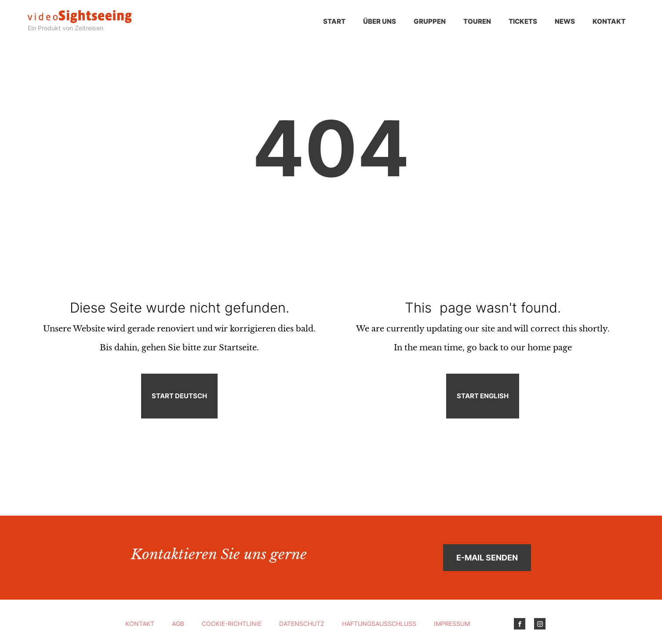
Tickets (523, 21)
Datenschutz (302, 624)
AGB (178, 624)
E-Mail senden (487, 558)
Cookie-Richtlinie (232, 624)
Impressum (452, 624)
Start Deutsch (179, 396)
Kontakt (609, 21)
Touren (477, 21)
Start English (483, 396)
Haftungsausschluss (379, 624)
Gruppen (430, 21)
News (565, 21)
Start (334, 21)
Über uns (380, 21)
